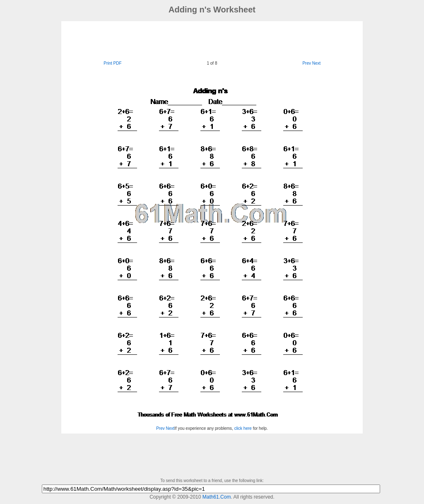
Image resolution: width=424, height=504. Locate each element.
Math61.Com (217, 497)
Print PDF (112, 63)
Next (317, 63)
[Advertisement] (212, 40)
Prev (307, 63)
